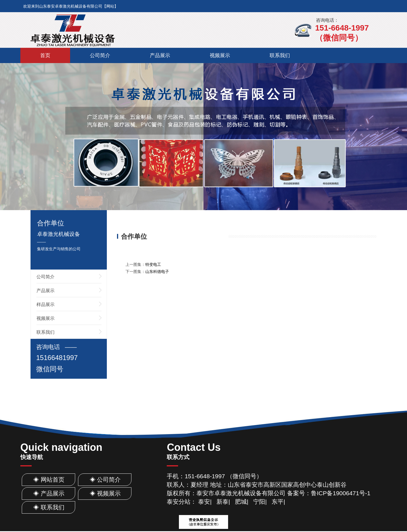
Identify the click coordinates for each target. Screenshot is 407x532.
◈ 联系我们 (49, 507)
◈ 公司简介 (105, 480)
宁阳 (259, 502)
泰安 (204, 502)
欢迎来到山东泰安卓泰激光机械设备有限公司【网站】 (71, 6)
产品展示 (160, 55)
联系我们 (280, 55)
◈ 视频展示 (105, 493)
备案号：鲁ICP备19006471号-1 (329, 493)
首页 (45, 55)
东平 (278, 502)
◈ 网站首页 (49, 480)
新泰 (222, 502)
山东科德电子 (157, 272)
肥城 (241, 502)
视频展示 (220, 55)
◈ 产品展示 (49, 493)
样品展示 (46, 304)
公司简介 (100, 55)
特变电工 (153, 264)
